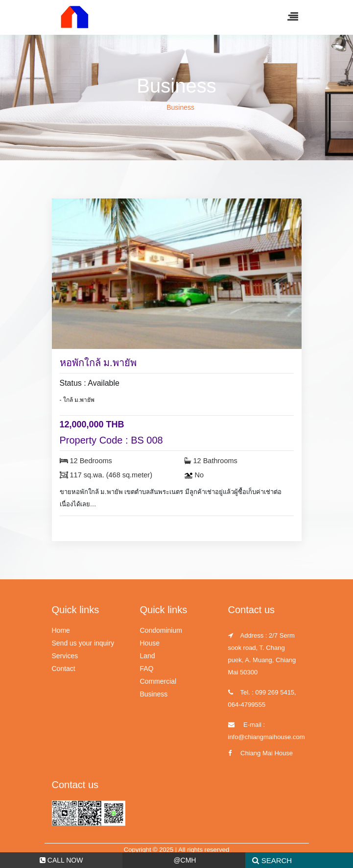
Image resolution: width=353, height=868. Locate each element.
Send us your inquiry (83, 643)
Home (151, 107)
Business (154, 694)
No (194, 475)
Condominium (161, 630)
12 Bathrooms (211, 461)
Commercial (158, 681)
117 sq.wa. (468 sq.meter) (106, 475)
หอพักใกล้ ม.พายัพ (98, 363)
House (150, 643)
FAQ (147, 669)
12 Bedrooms (86, 461)
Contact (64, 669)
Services (65, 656)
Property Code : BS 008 (111, 440)
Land (148, 656)
